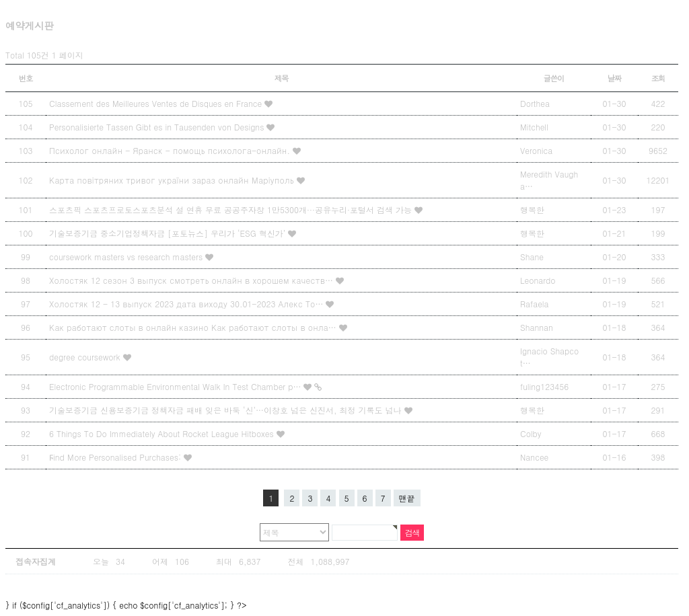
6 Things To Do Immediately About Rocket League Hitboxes (163, 433)
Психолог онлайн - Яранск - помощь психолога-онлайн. (171, 150)
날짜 (615, 78)
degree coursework (86, 357)
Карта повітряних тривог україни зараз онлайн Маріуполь (173, 180)
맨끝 (407, 498)
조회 (658, 78)
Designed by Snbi (528, 587)
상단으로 (639, 587)
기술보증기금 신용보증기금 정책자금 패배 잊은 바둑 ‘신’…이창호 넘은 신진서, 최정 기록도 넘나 (227, 410)
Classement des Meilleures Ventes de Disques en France (157, 103)
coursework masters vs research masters (127, 257)
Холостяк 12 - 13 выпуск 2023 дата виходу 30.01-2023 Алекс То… (187, 304)
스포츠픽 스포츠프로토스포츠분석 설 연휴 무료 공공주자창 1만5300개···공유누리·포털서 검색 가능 (232, 209)
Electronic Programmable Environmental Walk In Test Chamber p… (176, 386)
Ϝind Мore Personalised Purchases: (116, 457)
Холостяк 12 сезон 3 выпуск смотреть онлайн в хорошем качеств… (192, 280)
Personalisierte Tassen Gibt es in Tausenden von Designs (158, 127)
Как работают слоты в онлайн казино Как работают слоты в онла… (194, 327)
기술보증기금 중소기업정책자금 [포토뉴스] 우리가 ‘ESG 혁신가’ (169, 233)
